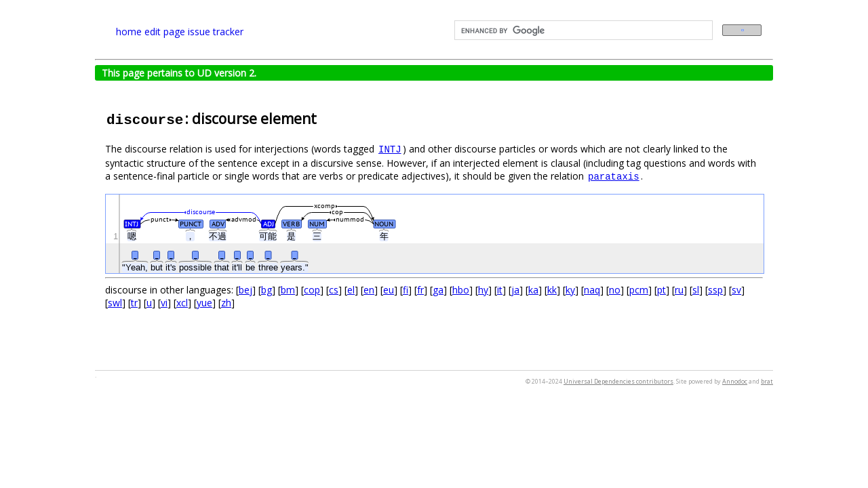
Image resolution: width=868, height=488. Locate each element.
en (369, 290)
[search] (582, 30)
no (615, 290)
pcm (639, 290)
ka (533, 290)
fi (406, 290)
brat (767, 381)
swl (115, 303)
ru (679, 290)
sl (696, 290)
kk (552, 290)
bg (267, 290)
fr (420, 290)
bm (288, 290)
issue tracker (216, 32)
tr (134, 303)
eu (389, 290)
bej (245, 290)
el (351, 290)
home (129, 32)
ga (438, 290)
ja (515, 290)
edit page (165, 32)
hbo (461, 290)
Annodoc (735, 381)
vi (164, 303)
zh (226, 303)
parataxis (614, 177)
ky (570, 290)
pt (662, 290)
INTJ (390, 150)
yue (204, 303)
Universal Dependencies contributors (618, 381)
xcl (182, 303)
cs (334, 290)
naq (592, 290)
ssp (715, 290)
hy (483, 290)
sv (736, 290)
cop (312, 290)
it (500, 290)
